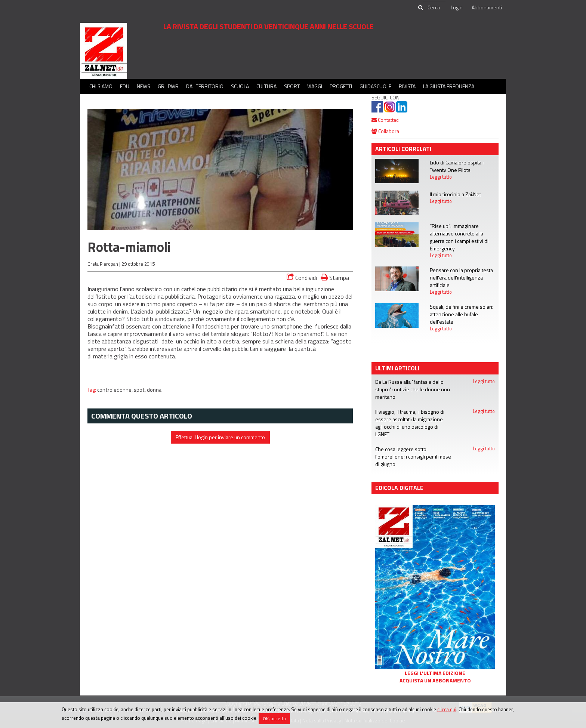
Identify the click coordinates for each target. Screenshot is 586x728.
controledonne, (115, 390)
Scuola (240, 86)
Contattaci (385, 120)
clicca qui (447, 709)
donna (154, 390)
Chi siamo (101, 86)
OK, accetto (274, 718)
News (144, 86)
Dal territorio (205, 86)
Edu (125, 86)
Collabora (385, 131)
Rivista (407, 86)
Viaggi (315, 86)
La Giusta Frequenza (449, 86)
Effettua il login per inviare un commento (220, 437)
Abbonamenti (487, 7)
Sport (292, 86)
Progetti (341, 86)
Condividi (302, 278)
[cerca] (434, 7)
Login (457, 7)
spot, (140, 390)
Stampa (335, 277)
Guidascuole (375, 86)
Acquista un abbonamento (435, 681)
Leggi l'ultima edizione (435, 673)
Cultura (266, 86)
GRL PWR (168, 86)
